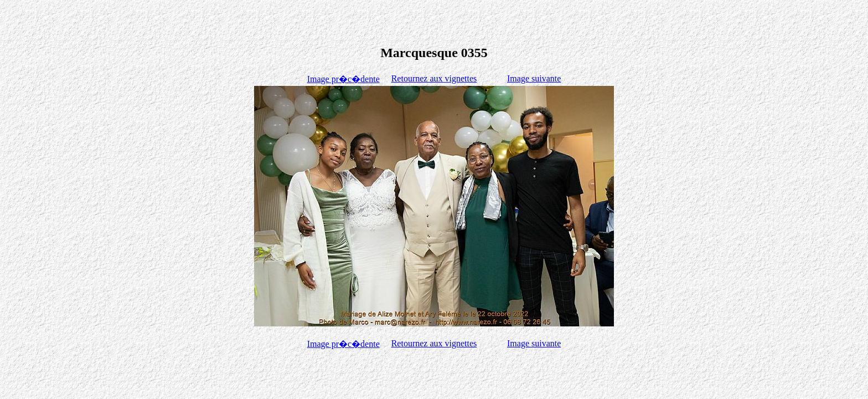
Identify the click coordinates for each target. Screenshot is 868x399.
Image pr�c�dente (343, 79)
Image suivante (534, 78)
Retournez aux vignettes (434, 78)
